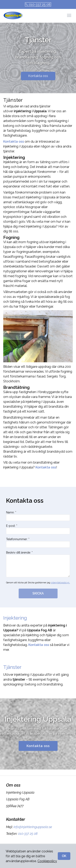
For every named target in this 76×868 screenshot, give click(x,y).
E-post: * (38, 529)
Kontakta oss (38, 76)
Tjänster (12, 667)
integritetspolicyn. (60, 583)
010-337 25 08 (38, 5)
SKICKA (38, 593)
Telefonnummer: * (38, 543)
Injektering (15, 618)
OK (64, 856)
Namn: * (38, 516)
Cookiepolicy (47, 861)
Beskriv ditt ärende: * (38, 564)
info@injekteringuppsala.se (32, 827)
